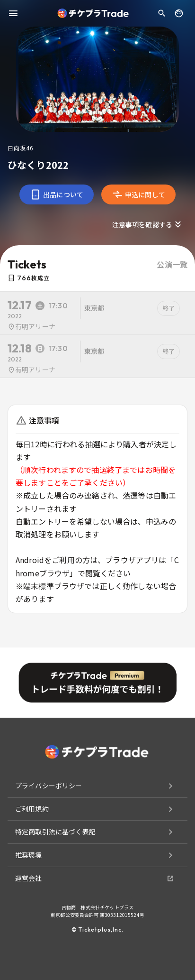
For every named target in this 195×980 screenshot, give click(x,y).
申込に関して (138, 194)
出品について (57, 194)
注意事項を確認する (148, 224)
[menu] (13, 13)
